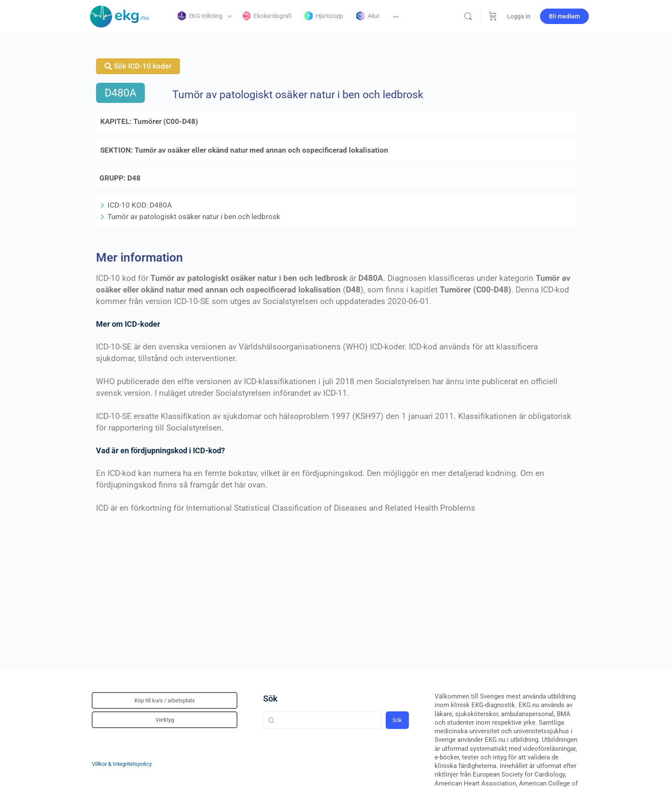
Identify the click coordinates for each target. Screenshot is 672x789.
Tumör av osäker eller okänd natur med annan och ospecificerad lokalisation (261, 150)
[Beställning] (493, 16)
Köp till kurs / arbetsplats (165, 700)
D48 (134, 178)
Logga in (519, 16)
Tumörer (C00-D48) (166, 121)
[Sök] (468, 16)
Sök (270, 699)
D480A (120, 93)
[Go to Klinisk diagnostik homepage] (120, 15)
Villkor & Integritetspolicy (122, 764)
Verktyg (165, 720)
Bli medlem (564, 16)
